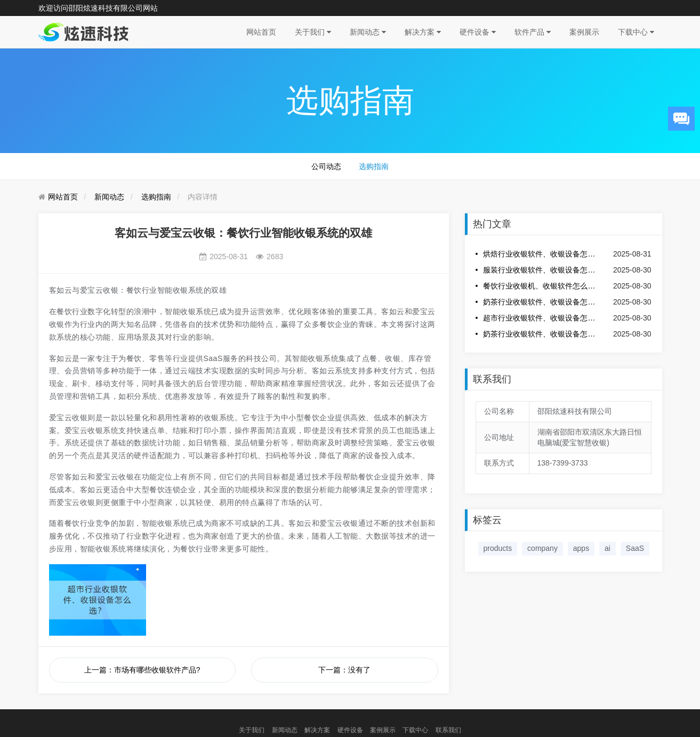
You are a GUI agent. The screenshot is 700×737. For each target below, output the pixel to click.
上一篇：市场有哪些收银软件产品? (142, 670)
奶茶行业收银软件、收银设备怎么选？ (541, 302)
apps (581, 548)
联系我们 (448, 730)
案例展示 (584, 32)
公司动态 (326, 166)
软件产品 (533, 32)
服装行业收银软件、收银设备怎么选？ (541, 270)
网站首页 (261, 32)
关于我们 (313, 32)
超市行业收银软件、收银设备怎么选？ (541, 318)
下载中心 (636, 32)
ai (608, 548)
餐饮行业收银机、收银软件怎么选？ (541, 286)
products (498, 548)
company (542, 548)
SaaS (635, 548)
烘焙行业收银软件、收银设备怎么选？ (541, 254)
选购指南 (374, 166)
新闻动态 (368, 32)
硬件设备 (478, 32)
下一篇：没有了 (344, 670)
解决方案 (423, 32)
